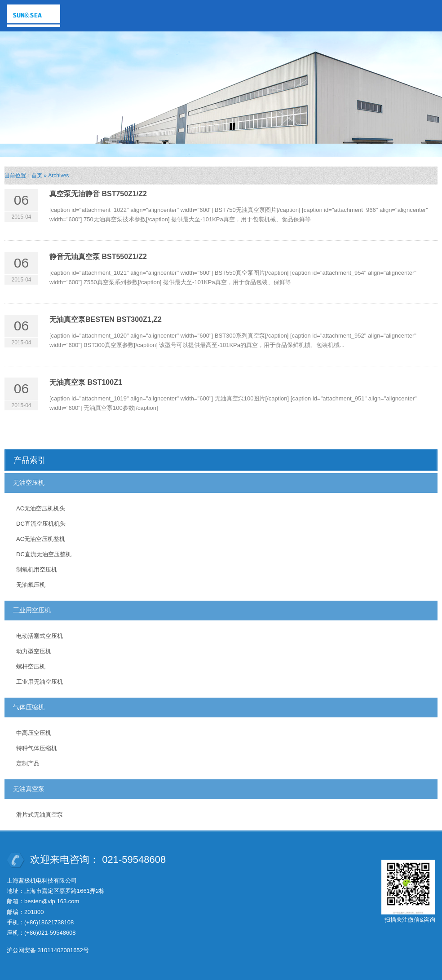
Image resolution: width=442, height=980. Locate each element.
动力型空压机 (34, 651)
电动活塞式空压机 (40, 636)
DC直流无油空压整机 (44, 554)
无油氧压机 (31, 585)
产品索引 (30, 460)
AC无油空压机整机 (41, 539)
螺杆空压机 (31, 666)
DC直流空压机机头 (41, 524)
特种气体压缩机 (37, 748)
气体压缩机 (29, 707)
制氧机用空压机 (37, 569)
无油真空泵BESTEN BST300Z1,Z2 (106, 319)
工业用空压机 (32, 610)
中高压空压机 (34, 733)
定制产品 (28, 763)
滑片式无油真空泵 (40, 815)
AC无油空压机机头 (41, 508)
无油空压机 (29, 483)
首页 (37, 176)
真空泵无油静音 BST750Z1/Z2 (98, 194)
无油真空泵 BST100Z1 (86, 382)
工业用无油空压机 (40, 682)
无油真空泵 (29, 789)
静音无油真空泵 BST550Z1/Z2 (98, 257)
